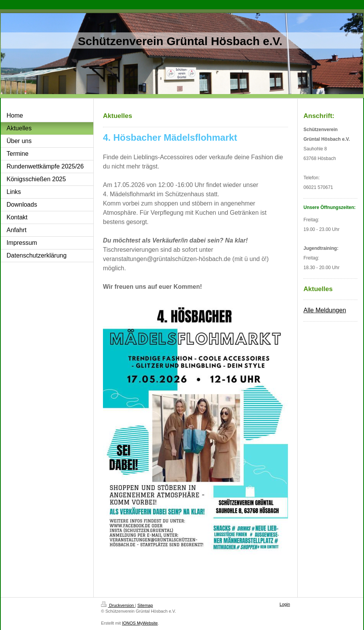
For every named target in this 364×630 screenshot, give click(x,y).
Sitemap (145, 605)
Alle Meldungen (325, 310)
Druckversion (118, 605)
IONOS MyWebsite (140, 623)
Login (285, 604)
